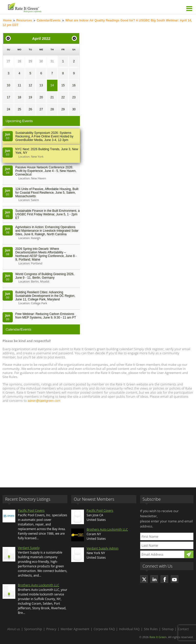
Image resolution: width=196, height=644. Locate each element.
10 (9, 85)
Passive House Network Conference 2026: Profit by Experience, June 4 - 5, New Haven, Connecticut (46, 171)
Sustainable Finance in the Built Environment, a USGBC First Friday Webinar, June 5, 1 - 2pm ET (47, 214)
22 (63, 97)
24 (9, 109)
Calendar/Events (48, 20)
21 (52, 97)
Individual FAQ (129, 629)
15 (63, 85)
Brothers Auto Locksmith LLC (39, 585)
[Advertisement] (98, 443)
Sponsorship (33, 629)
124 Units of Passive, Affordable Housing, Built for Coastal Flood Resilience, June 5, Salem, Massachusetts (47, 193)
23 (74, 97)
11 (19, 85)
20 (41, 97)
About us (14, 629)
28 (19, 61)
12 (30, 85)
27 (9, 61)
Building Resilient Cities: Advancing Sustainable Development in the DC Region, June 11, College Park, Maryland (45, 296)
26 (30, 109)
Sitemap (168, 629)
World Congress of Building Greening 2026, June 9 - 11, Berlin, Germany (45, 276)
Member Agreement (75, 629)
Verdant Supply (29, 548)
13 (41, 85)
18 (19, 97)
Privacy (51, 629)
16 (74, 85)
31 (52, 61)
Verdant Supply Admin (102, 548)
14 (52, 85)
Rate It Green (158, 637)
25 (19, 109)
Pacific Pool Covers (31, 511)
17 (9, 97)
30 (41, 61)
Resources (24, 20)
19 (30, 97)
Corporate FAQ (104, 629)
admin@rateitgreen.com (44, 401)
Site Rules (151, 629)
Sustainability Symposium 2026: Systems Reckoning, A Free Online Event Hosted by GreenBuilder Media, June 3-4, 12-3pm (44, 136)
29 (30, 61)
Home (7, 20)
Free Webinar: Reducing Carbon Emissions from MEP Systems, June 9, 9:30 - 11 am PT (46, 316)
